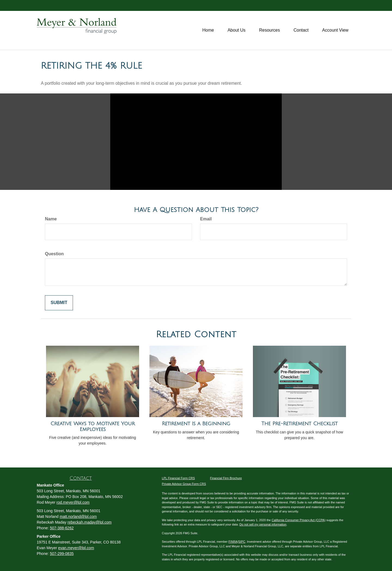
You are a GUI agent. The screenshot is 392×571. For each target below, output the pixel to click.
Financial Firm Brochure (226, 478)
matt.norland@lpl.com (78, 517)
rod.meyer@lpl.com (73, 502)
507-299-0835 (62, 554)
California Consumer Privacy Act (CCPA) (299, 520)
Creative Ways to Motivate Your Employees (93, 426)
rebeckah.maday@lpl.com (90, 522)
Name (51, 219)
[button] (237, 30)
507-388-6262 (62, 528)
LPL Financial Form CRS (178, 478)
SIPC (242, 542)
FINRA (233, 542)
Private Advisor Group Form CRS (184, 484)
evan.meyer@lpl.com (76, 548)
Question (54, 254)
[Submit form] (59, 303)
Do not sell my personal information (263, 524)
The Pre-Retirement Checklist (299, 424)
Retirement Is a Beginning (196, 424)
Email (206, 219)
